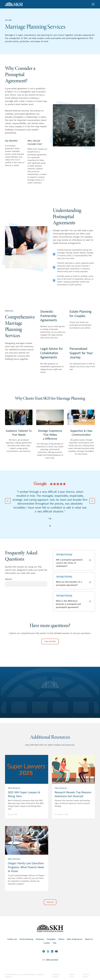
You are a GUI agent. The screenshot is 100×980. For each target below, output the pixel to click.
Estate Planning (26, 939)
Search (8, 579)
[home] (14, 4)
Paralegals (51, 939)
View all (50, 902)
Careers (47, 943)
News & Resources (75, 939)
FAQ (55, 943)
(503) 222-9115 (52, 960)
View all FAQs (50, 641)
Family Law (12, 939)
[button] (93, 4)
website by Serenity (56, 976)
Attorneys (40, 939)
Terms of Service (86, 976)
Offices (61, 939)
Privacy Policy (72, 976)
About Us (89, 939)
